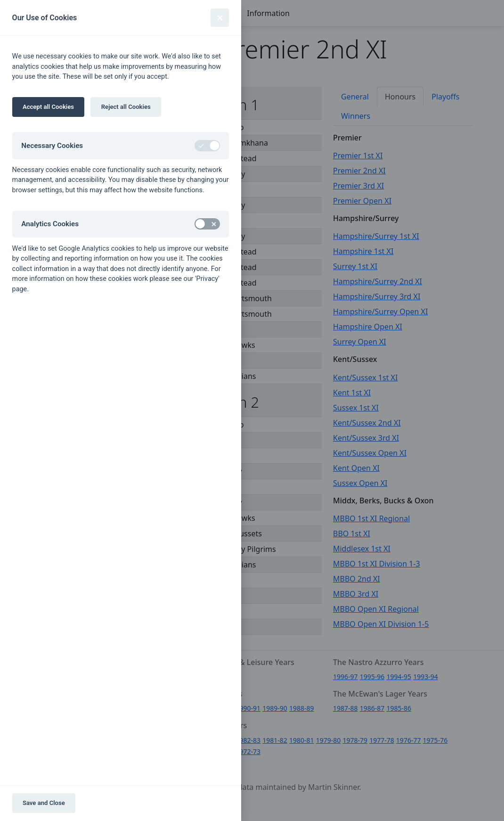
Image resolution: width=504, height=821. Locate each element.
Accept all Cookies (48, 107)
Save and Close (44, 803)
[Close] (220, 18)
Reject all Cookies (126, 107)
